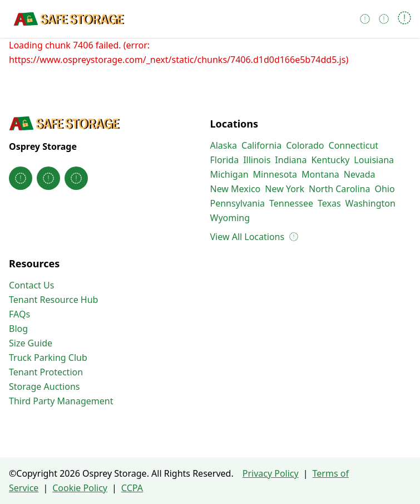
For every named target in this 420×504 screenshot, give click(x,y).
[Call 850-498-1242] (365, 19)
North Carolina (339, 189)
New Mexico (236, 189)
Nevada (360, 174)
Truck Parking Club (48, 358)
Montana (320, 174)
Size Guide (31, 343)
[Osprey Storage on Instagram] (48, 178)
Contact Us (31, 285)
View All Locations (254, 237)
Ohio (384, 189)
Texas (329, 203)
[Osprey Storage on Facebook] (21, 178)
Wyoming (230, 218)
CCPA (132, 488)
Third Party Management (61, 401)
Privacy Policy (271, 473)
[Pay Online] (384, 19)
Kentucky (330, 160)
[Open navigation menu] (404, 19)
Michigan (229, 174)
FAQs (19, 314)
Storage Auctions (44, 386)
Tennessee (291, 203)
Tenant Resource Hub (53, 300)
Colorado (305, 145)
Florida (225, 160)
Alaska (224, 145)
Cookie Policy (80, 488)
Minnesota (275, 174)
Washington (370, 203)
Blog (18, 329)
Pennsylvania (238, 203)
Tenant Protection (46, 372)
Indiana (291, 160)
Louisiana (374, 160)
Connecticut (354, 145)
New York (285, 189)
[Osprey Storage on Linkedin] (76, 178)
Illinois (257, 160)
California (261, 145)
